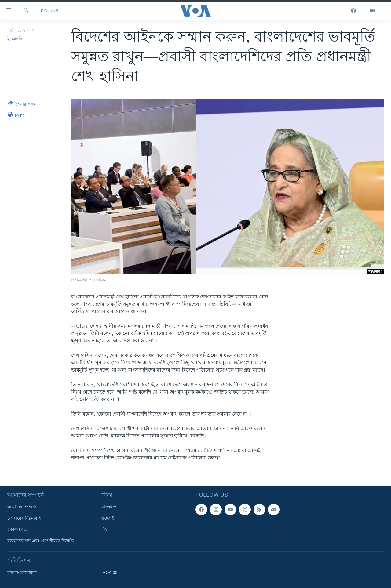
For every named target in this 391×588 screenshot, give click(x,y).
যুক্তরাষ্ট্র (108, 518)
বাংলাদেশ (49, 11)
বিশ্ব (104, 529)
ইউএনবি (15, 39)
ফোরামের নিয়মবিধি (24, 518)
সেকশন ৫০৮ (18, 529)
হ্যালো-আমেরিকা (22, 572)
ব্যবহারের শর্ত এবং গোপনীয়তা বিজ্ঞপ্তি (41, 541)
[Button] (22, 105)
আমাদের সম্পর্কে (22, 507)
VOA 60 (110, 572)
